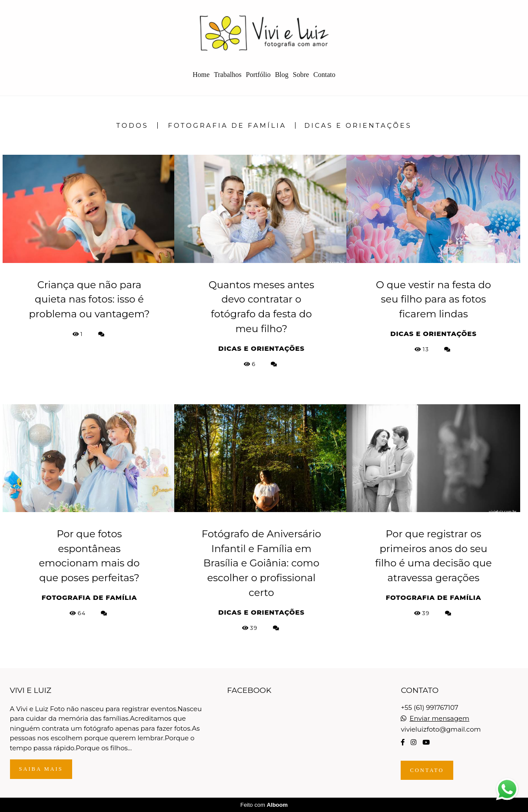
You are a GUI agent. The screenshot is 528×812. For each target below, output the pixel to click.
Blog (282, 75)
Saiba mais (41, 769)
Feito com (264, 805)
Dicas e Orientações (358, 125)
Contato (324, 75)
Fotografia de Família (227, 125)
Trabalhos (227, 75)
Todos (133, 125)
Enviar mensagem (439, 718)
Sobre (301, 75)
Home (201, 75)
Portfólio (258, 75)
